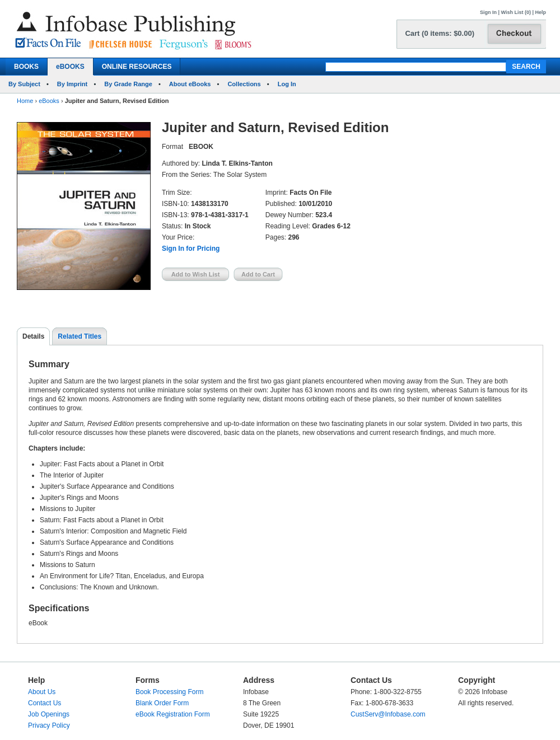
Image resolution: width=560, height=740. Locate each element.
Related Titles (80, 336)
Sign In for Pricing (191, 249)
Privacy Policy (49, 725)
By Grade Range (128, 84)
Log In (287, 84)
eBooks (49, 101)
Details (33, 336)
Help (540, 12)
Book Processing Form (169, 692)
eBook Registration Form (173, 714)
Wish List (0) (516, 12)
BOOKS (26, 67)
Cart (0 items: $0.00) (440, 33)
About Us (42, 692)
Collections (244, 84)
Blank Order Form (162, 703)
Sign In (488, 12)
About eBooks (190, 84)
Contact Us (45, 703)
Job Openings (49, 714)
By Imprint (72, 84)
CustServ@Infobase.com (388, 714)
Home (25, 101)
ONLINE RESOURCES (137, 67)
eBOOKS (70, 67)
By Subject (24, 84)
